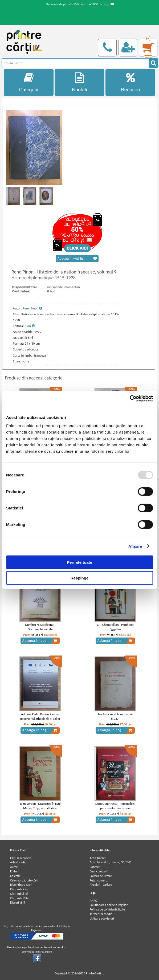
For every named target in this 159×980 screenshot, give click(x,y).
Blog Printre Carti (21, 885)
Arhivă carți (18, 862)
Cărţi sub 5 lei (19, 889)
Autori (14, 867)
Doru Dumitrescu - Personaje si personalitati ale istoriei (115, 806)
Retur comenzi (99, 880)
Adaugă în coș (40, 641)
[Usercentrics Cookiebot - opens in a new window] (130, 399)
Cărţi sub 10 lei (20, 898)
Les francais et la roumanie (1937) (115, 716)
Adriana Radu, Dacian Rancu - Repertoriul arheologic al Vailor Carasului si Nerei (40, 719)
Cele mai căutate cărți (24, 880)
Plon (29, 326)
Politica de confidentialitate (107, 909)
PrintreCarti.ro (95, 973)
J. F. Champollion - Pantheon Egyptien (115, 627)
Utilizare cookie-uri (102, 918)
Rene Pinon (32, 308)
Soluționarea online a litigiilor (109, 905)
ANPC (93, 901)
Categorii (29, 82)
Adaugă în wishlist (77, 259)
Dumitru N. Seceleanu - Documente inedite (40, 627)
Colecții (15, 876)
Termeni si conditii (101, 914)
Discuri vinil (18, 903)
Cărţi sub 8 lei (19, 894)
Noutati (79, 82)
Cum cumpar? (99, 871)
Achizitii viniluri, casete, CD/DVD (110, 862)
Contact (95, 867)
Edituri (14, 871)
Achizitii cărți (98, 858)
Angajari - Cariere (101, 885)
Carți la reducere (21, 858)
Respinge (80, 578)
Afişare (135, 546)
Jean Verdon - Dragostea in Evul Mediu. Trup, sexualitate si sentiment (40, 808)
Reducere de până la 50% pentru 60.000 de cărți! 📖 (80, 4)
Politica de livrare (101, 876)
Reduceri (130, 82)
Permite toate (79, 562)
